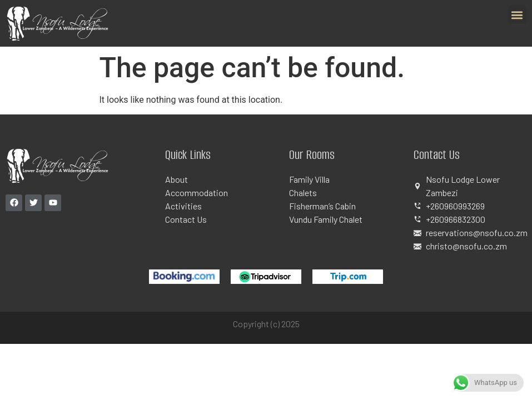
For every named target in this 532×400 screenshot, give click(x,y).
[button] (517, 15)
